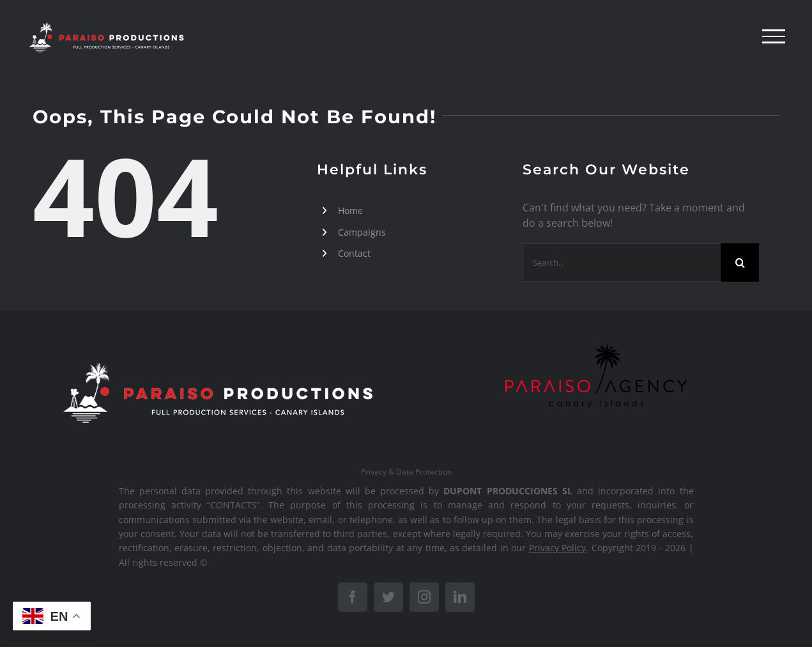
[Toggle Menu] (774, 36)
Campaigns (362, 232)
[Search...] (622, 263)
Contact (354, 253)
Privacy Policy (557, 548)
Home (350, 210)
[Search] (740, 263)
